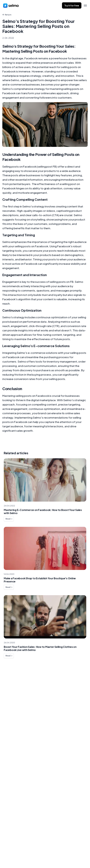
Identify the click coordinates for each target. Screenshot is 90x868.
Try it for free (72, 5)
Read (9, 519)
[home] (11, 5)
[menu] (85, 6)
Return (7, 15)
